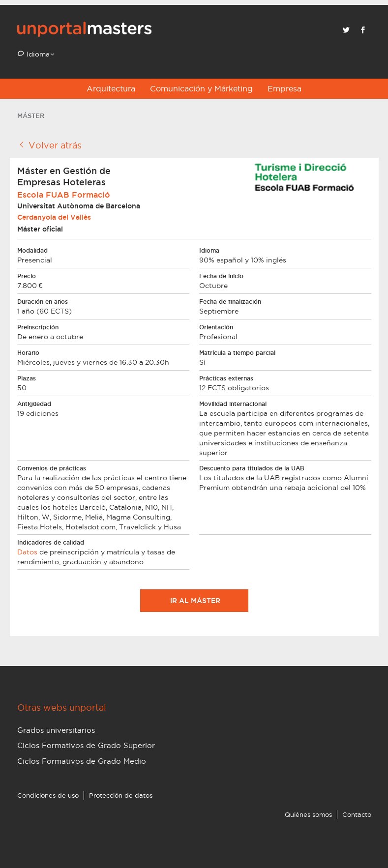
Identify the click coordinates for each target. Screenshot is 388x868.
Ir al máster (194, 601)
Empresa (284, 88)
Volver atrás (49, 145)
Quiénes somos (308, 814)
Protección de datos (121, 795)
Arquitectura (111, 88)
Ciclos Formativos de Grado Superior (86, 745)
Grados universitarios (56, 730)
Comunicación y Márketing (201, 88)
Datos (27, 552)
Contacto (357, 814)
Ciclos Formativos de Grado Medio (82, 761)
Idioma (37, 54)
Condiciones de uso (48, 795)
